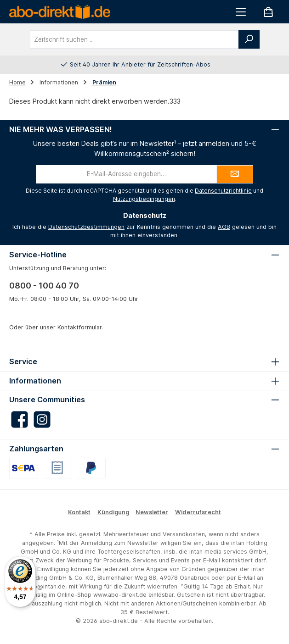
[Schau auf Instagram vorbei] (42, 419)
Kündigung (113, 512)
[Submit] (235, 174)
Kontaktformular (79, 327)
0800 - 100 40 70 (44, 286)
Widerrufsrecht (198, 512)
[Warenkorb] (268, 12)
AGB (224, 227)
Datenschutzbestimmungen (86, 227)
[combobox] (134, 39)
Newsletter (152, 512)
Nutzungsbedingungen (144, 199)
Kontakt (79, 512)
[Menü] (241, 12)
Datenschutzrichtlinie (223, 191)
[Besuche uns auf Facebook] (20, 419)
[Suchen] (249, 39)
